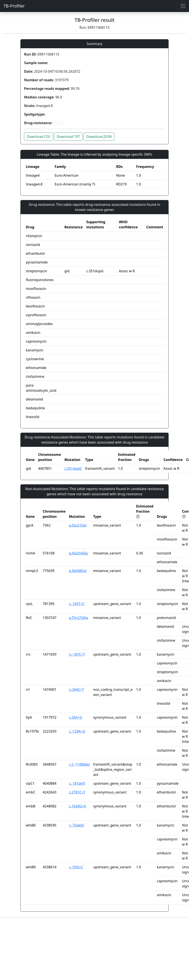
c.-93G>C (76, 867)
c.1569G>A (78, 806)
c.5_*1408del (79, 764)
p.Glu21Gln (78, 525)
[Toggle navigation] (183, 6)
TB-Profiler (14, 6)
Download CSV (39, 137)
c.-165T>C (77, 604)
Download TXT (68, 137)
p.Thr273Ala (78, 618)
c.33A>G (75, 717)
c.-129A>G (77, 731)
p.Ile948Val (78, 571)
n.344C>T (76, 689)
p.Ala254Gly (78, 553)
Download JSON (99, 137)
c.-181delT (77, 783)
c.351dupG (73, 468)
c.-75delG (76, 825)
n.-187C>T (77, 654)
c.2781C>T (77, 792)
